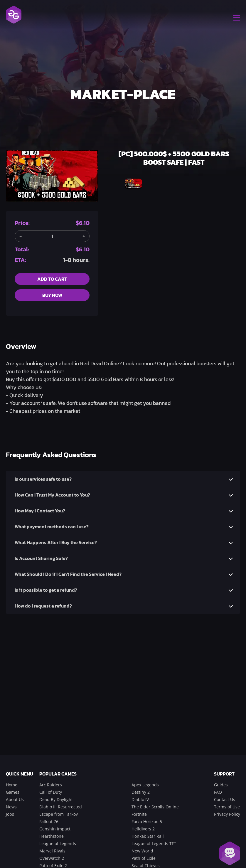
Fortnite (139, 814)
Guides (221, 785)
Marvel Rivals (52, 851)
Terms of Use (227, 807)
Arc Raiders (51, 785)
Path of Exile (144, 858)
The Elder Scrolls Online (155, 807)
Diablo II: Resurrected (61, 807)
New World (142, 851)
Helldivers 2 (143, 829)
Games (13, 792)
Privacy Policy (227, 814)
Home (12, 785)
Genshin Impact (55, 829)
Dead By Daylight (56, 799)
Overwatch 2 (52, 858)
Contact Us (225, 799)
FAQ (218, 792)
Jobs (10, 814)
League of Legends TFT (154, 843)
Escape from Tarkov (59, 814)
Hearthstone (52, 836)
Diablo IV (140, 799)
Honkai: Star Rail (148, 836)
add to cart (52, 279)
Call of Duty (51, 792)
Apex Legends (145, 785)
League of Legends (58, 843)
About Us (15, 799)
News (11, 807)
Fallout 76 (49, 821)
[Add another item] (84, 236)
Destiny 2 (141, 792)
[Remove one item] (21, 236)
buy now (52, 295)
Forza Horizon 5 (147, 821)
